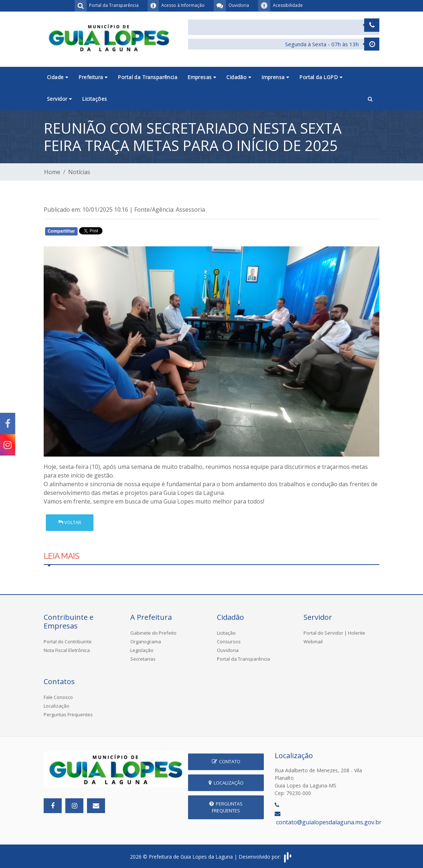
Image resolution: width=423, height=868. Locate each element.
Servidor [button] (59, 99)
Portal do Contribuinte (68, 642)
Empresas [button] (202, 77)
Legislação (142, 650)
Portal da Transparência (147, 77)
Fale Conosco (58, 697)
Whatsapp (127, 233)
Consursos (229, 642)
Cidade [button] (58, 77)
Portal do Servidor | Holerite (334, 633)
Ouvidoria (228, 650)
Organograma (146, 642)
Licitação (226, 633)
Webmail (313, 642)
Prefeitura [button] (93, 77)
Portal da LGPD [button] (321, 77)
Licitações (94, 99)
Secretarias (143, 659)
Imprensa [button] (275, 77)
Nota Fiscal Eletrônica (67, 650)
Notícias (79, 172)
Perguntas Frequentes (68, 714)
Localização (56, 706)
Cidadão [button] (239, 77)
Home (52, 172)
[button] (370, 99)
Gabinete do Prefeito (153, 633)
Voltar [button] (70, 522)
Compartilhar (61, 231)
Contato (226, 761)
